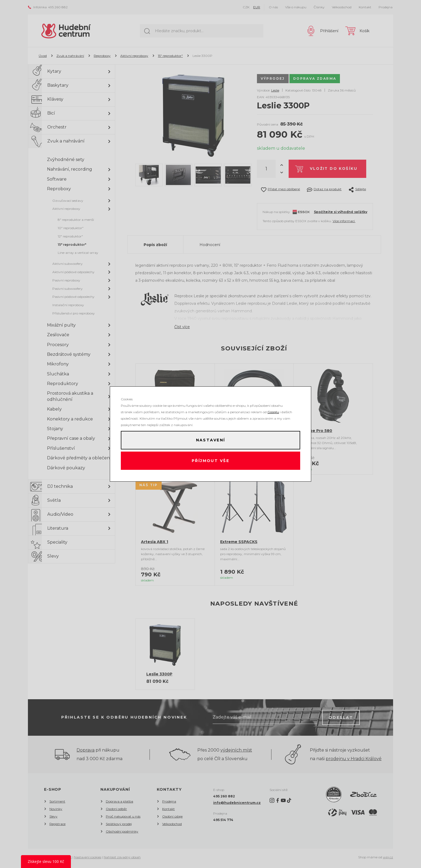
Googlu (273, 411)
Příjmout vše (211, 461)
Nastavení (210, 440)
